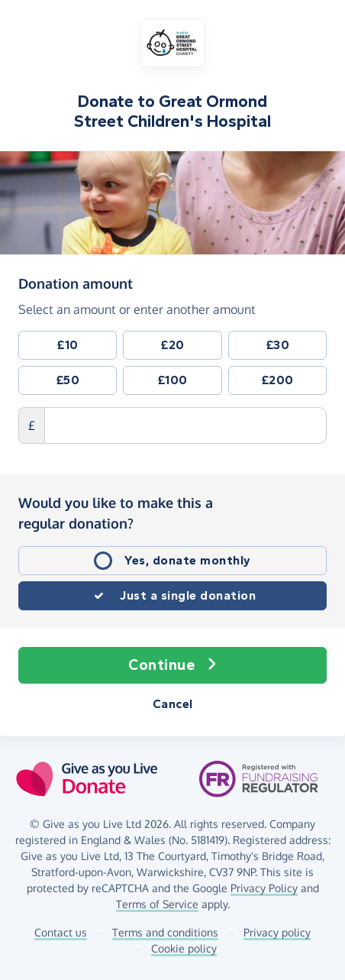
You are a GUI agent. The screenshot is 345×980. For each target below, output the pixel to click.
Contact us (61, 932)
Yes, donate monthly (188, 560)
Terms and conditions (165, 932)
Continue (172, 665)
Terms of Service (157, 904)
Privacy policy (277, 932)
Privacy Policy (264, 888)
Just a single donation (188, 595)
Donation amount (76, 283)
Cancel (173, 704)
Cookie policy (184, 948)
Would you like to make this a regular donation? (116, 513)
